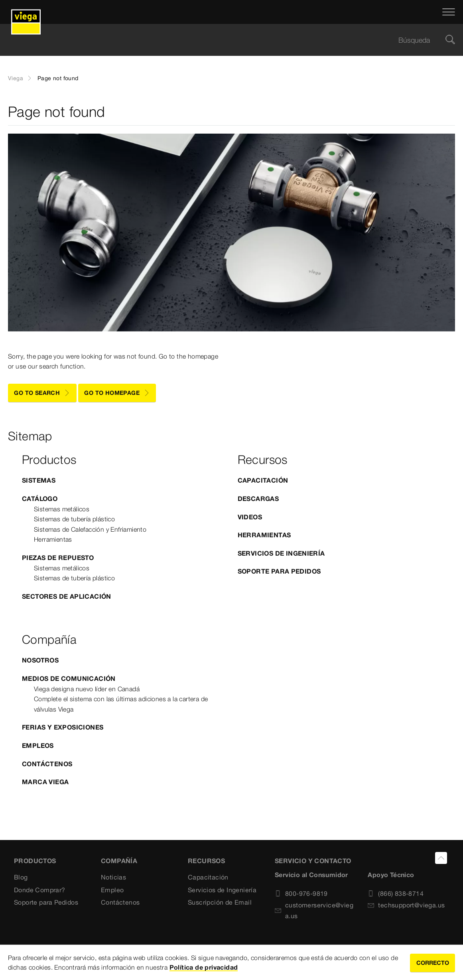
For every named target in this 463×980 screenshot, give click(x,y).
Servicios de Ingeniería (281, 553)
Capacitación (263, 480)
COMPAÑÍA (119, 861)
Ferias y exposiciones (63, 727)
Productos (35, 861)
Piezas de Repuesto (58, 558)
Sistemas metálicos (62, 509)
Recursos (206, 861)
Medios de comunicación (69, 678)
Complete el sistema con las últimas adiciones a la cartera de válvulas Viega (121, 704)
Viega (16, 78)
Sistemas (39, 480)
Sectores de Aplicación (67, 596)
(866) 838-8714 (396, 893)
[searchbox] (225, 40)
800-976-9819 (301, 893)
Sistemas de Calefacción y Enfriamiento (90, 529)
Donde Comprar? (40, 890)
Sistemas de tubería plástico (74, 519)
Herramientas (53, 539)
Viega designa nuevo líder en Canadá (87, 689)
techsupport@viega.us (406, 905)
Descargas (258, 499)
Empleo (112, 890)
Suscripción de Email (220, 902)
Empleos (38, 745)
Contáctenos (47, 764)
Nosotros (40, 660)
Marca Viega (45, 782)
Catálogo (40, 499)
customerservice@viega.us (314, 910)
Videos (250, 517)
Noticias (113, 877)
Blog (21, 877)
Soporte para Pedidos (279, 571)
